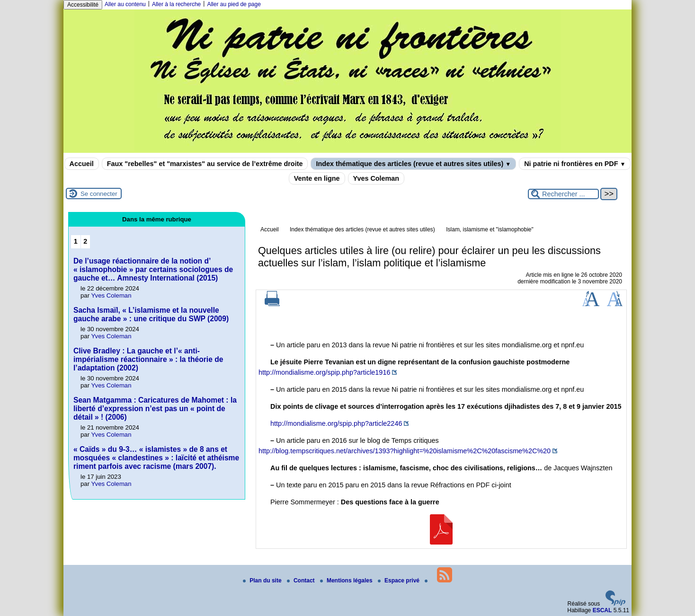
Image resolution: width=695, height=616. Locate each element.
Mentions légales (347, 581)
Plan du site (263, 581)
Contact (302, 581)
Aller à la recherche (176, 4)
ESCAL (602, 610)
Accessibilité (83, 5)
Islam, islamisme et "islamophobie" (490, 229)
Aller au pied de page (234, 4)
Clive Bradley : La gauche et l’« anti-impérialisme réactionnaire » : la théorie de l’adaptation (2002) (148, 359)
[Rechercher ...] (563, 194)
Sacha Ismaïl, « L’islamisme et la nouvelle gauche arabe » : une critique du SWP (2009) (151, 314)
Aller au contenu (125, 4)
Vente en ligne (317, 178)
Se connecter (99, 194)
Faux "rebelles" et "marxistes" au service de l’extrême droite (205, 164)
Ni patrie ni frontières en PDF (575, 164)
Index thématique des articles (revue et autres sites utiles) (413, 164)
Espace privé (399, 581)
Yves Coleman (376, 178)
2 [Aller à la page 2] (85, 241)
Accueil (82, 164)
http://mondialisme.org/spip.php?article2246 (336, 423)
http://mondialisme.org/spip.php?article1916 (324, 372)
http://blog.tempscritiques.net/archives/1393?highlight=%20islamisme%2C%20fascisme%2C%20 (405, 451)
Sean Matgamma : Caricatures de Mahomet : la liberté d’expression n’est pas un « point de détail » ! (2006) (155, 409)
